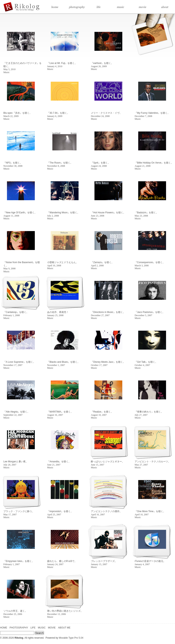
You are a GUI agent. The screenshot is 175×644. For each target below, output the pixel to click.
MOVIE (52, 628)
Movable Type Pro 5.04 (71, 638)
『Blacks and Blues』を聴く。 (63, 364)
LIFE (33, 628)
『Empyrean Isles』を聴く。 (19, 563)
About (164, 7)
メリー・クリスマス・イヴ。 (106, 115)
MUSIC (42, 628)
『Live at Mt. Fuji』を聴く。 (62, 65)
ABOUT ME (64, 628)
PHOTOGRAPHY (19, 628)
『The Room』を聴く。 (60, 164)
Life (98, 7)
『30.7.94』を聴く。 (58, 115)
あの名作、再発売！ (58, 314)
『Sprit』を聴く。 (101, 164)
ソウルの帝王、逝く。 (15, 613)
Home (33, 7)
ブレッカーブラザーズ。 (104, 563)
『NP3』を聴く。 (13, 164)
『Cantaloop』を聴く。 (16, 314)
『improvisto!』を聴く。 (60, 513)
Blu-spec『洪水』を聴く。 (18, 115)
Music (120, 7)
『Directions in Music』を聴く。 (108, 314)
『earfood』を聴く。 (102, 65)
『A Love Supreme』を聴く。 (19, 364)
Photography (77, 7)
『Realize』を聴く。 (102, 413)
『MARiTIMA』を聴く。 (60, 413)
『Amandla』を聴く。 (59, 463)
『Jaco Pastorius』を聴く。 (150, 314)
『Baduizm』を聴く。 (146, 214)
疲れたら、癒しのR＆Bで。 (62, 563)
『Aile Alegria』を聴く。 (17, 413)
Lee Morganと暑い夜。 (16, 463)
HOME (4, 628)
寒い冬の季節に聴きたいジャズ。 (65, 613)
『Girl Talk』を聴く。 (146, 364)
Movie (142, 7)
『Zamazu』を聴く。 (102, 264)
